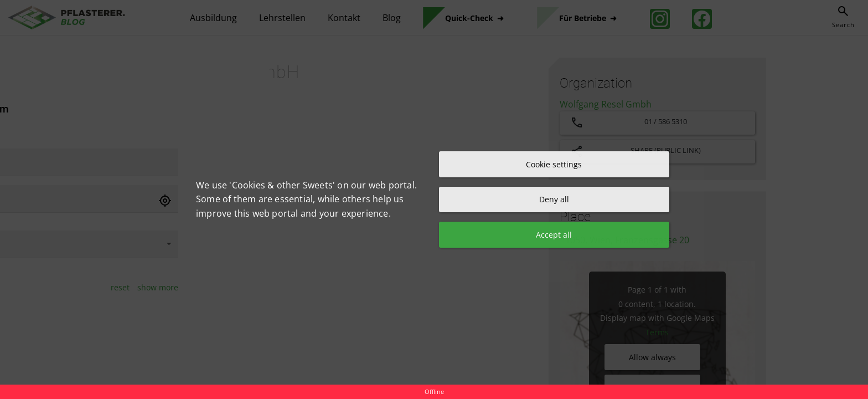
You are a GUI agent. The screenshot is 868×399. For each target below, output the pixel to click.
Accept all (554, 235)
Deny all (554, 199)
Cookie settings (554, 163)
